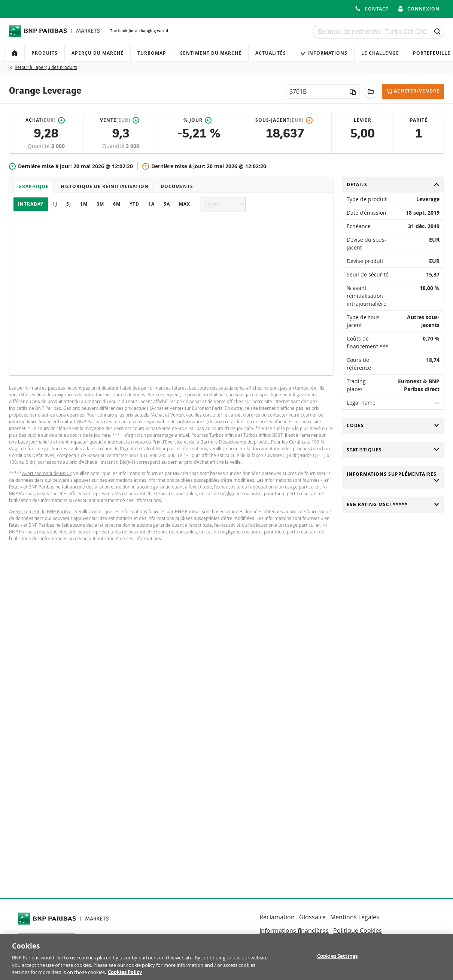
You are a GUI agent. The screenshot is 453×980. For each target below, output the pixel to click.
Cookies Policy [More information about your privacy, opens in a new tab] (125, 976)
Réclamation (277, 917)
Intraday (31, 204)
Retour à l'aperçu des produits (46, 67)
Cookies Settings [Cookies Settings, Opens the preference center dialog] (337, 959)
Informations (324, 53)
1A (151, 204)
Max (185, 204)
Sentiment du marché (211, 53)
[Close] (441, 959)
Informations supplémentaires (393, 477)
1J (55, 204)
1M (84, 204)
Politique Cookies (358, 931)
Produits (45, 53)
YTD (134, 204)
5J (69, 204)
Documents (177, 186)
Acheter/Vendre (413, 91)
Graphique (34, 186)
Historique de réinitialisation (105, 186)
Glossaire (312, 917)
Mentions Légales (355, 917)
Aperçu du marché (98, 53)
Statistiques (393, 450)
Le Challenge (380, 53)
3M (100, 204)
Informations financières (294, 931)
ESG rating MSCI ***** (393, 504)
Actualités (271, 53)
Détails (393, 184)
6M (117, 204)
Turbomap (152, 53)
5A (167, 204)
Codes (393, 425)
